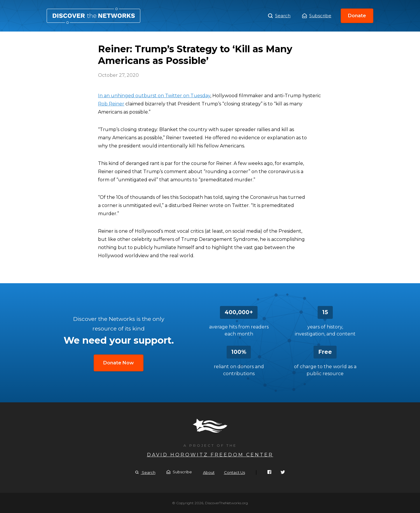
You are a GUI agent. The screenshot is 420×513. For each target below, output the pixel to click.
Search (279, 16)
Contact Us (235, 472)
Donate (357, 16)
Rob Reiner (111, 104)
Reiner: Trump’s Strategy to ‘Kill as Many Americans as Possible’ (93, 16)
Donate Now (119, 363)
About (209, 472)
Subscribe (317, 16)
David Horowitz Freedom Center (210, 455)
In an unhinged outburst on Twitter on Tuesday (154, 96)
